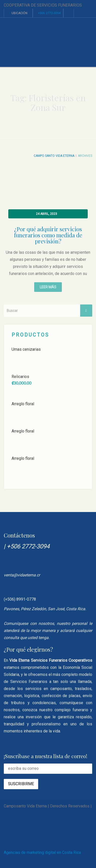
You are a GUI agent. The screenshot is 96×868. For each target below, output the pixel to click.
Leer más (48, 287)
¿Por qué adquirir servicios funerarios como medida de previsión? (48, 235)
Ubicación (18, 13)
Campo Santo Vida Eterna (54, 156)
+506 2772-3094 (49, 13)
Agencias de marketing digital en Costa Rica (42, 852)
